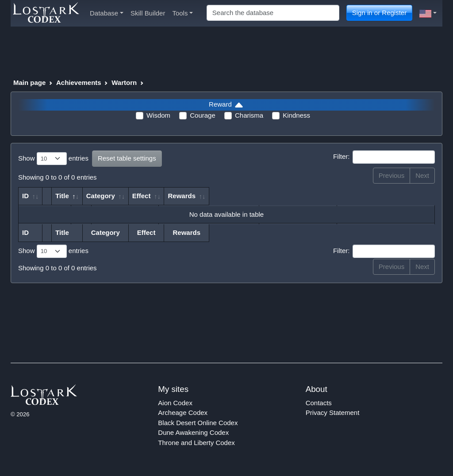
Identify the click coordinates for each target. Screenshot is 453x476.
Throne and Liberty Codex (196, 443)
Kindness (296, 115)
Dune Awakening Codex (193, 432)
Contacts (319, 403)
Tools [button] (182, 13)
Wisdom (158, 115)
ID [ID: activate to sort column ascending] (25, 196)
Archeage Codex (183, 413)
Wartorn (124, 83)
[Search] (273, 13)
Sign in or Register (379, 13)
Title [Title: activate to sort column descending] (87, 196)
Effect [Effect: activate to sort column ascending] (302, 196)
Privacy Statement (333, 413)
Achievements (79, 83)
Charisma (249, 115)
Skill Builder (148, 13)
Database (107, 13)
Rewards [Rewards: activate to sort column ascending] (375, 196)
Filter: (384, 157)
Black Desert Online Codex (198, 423)
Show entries (53, 159)
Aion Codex (175, 403)
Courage (203, 115)
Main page (29, 83)
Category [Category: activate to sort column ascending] (259, 196)
